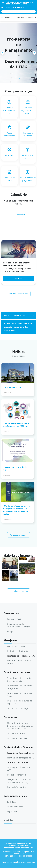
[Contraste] (2, 8)
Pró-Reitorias (30, 18)
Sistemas (20, 18)
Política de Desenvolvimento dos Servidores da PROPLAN (16, 425)
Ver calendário (19, 214)
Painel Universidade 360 (14, 315)
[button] (17, 79)
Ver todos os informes (19, 294)
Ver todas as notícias (19, 535)
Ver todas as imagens (18, 591)
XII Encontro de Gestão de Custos (15, 468)
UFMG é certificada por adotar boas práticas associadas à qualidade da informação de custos (17, 510)
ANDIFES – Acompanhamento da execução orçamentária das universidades (18, 327)
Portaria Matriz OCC (12, 387)
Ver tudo (18, 279)
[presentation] (3, 53)
